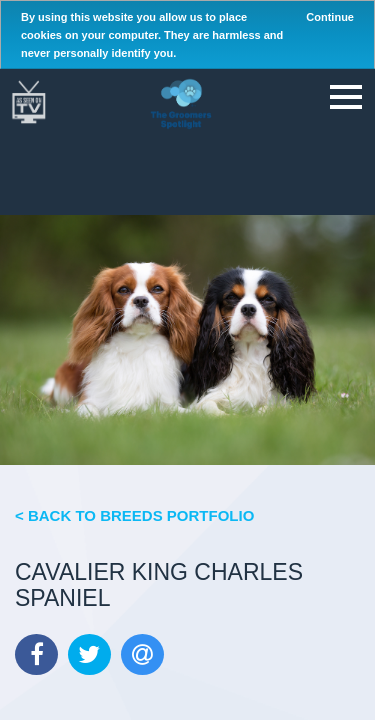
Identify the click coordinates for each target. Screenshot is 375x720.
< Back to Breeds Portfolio (134, 515)
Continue (330, 17)
